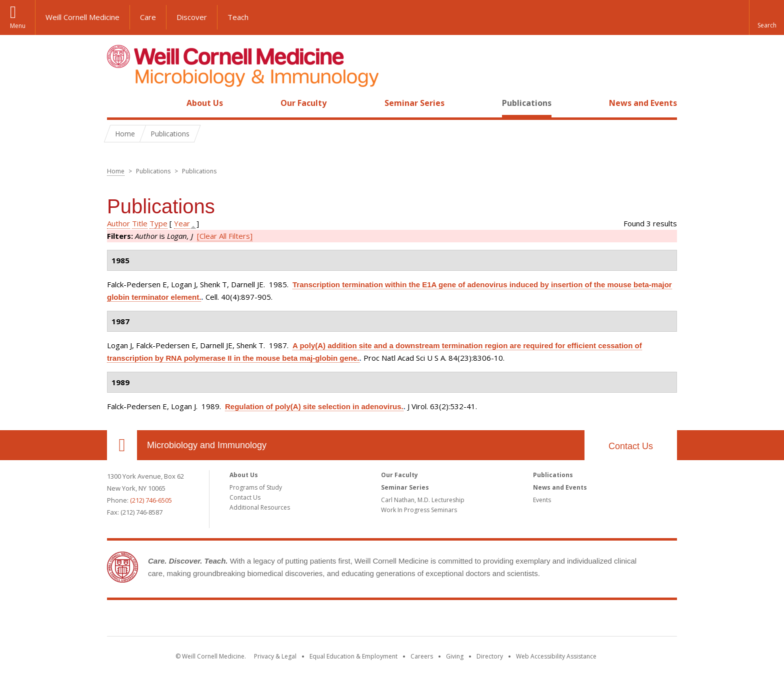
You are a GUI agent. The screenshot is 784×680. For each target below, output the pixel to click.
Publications (527, 103)
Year (182, 223)
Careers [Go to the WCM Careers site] (422, 656)
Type (158, 223)
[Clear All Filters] (225, 236)
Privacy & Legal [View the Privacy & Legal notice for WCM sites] (275, 656)
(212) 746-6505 (151, 500)
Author (118, 223)
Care (148, 17)
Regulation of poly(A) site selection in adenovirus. (314, 406)
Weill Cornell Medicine (82, 17)
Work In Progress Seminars (419, 510)
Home (118, 103)
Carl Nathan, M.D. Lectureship (423, 500)
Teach (238, 17)
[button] (766, 17)
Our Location (122, 445)
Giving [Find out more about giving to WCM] (455, 656)
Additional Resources (260, 507)
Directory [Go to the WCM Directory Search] (490, 656)
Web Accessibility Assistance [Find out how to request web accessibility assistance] (556, 656)
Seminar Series (414, 103)
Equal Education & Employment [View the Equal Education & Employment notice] (353, 656)
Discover (192, 17)
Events (542, 500)
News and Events (643, 103)
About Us (205, 103)
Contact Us (631, 446)
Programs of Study (256, 487)
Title (140, 223)
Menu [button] (18, 26)
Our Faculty (303, 103)
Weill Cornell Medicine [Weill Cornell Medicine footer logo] (392, 620)
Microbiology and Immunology (207, 445)
